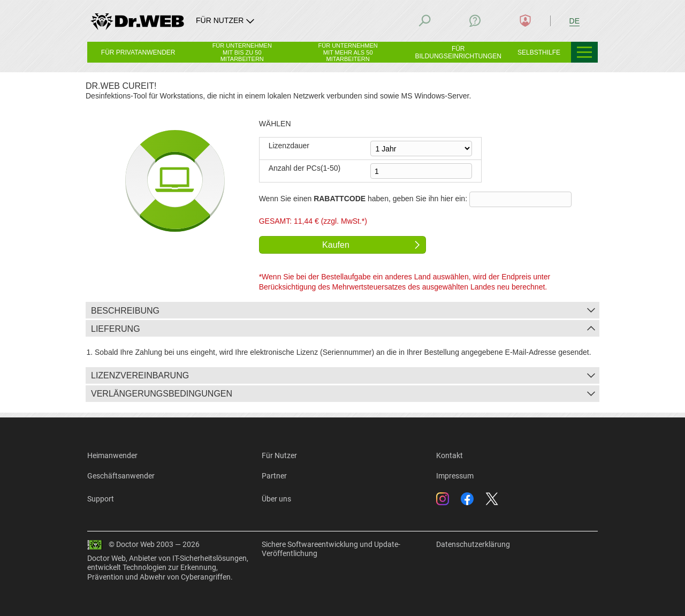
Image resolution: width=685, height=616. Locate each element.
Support (101, 499)
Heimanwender (112, 455)
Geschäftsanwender (121, 476)
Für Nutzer (279, 455)
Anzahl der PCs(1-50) (305, 168)
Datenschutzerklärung (473, 544)
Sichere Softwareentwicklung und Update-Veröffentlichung (331, 549)
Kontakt (450, 455)
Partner (274, 476)
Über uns (276, 499)
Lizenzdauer (289, 146)
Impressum (455, 476)
